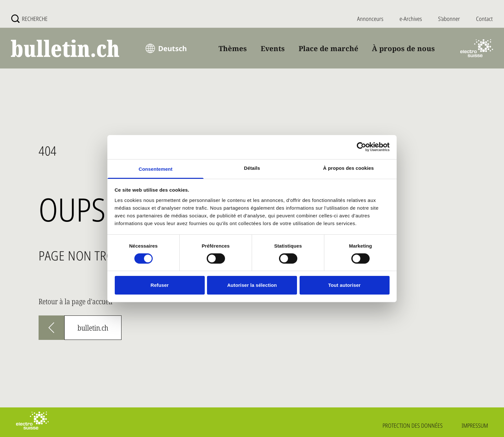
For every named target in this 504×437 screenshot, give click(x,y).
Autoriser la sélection (252, 285)
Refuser (160, 285)
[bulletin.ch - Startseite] (66, 48)
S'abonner (449, 19)
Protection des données (413, 425)
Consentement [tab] (155, 169)
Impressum (475, 425)
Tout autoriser (344, 285)
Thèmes (233, 48)
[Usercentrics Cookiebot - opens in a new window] (361, 147)
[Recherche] (29, 19)
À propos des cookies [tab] (348, 168)
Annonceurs (370, 19)
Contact (484, 19)
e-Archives (411, 19)
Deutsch (172, 48)
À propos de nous (403, 48)
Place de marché (328, 48)
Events (273, 48)
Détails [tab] (252, 168)
